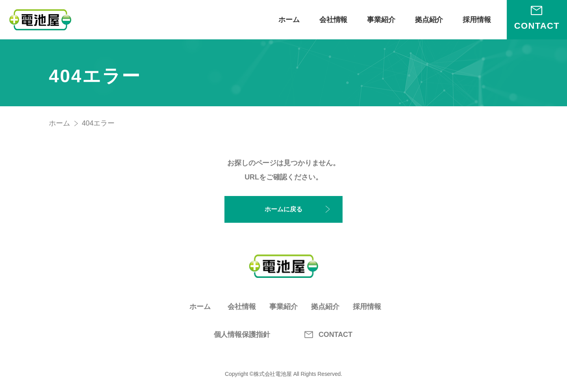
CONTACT (325, 335)
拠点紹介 (429, 20)
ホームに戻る (283, 209)
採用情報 (477, 20)
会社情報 (334, 20)
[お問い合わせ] (537, 20)
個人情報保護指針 (242, 335)
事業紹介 (381, 20)
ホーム (289, 20)
